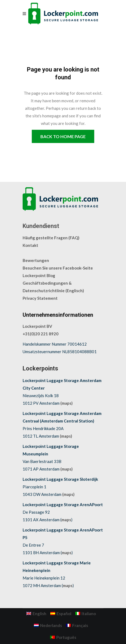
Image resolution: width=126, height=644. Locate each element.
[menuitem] (36, 614)
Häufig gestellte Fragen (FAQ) (51, 238)
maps (66, 520)
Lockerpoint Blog (39, 275)
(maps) (66, 403)
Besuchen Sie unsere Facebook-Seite (58, 268)
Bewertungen (36, 260)
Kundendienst (41, 226)
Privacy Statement (40, 298)
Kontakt (30, 245)
